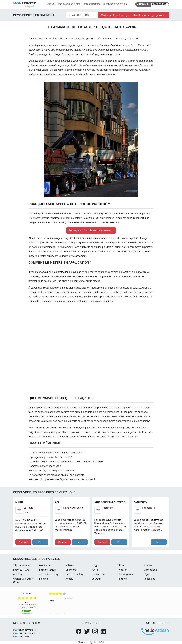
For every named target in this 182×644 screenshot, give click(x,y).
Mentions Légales (88, 642)
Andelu (69, 579)
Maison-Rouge (47, 570)
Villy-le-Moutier (22, 565)
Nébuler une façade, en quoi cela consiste (52, 471)
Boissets (70, 565)
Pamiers (122, 579)
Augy (94, 565)
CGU (102, 642)
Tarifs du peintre (91, 4)
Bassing (18, 574)
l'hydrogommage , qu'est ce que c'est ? (50, 457)
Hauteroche (98, 574)
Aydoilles (123, 570)
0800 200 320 (159, 4)
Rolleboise (149, 579)
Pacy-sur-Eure (21, 570)
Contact (23, 542)
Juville (95, 570)
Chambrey (71, 570)
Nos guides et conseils (115, 4)
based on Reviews (27, 604)
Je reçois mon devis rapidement (91, 230)
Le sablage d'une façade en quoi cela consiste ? (55, 453)
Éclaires (44, 579)
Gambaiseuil (151, 570)
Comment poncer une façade (45, 466)
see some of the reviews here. (27, 607)
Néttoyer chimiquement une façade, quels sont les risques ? (62, 479)
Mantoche (45, 565)
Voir (40, 542)
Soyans (148, 565)
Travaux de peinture (69, 4)
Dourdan (96, 579)
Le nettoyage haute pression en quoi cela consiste (56, 475)
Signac (148, 574)
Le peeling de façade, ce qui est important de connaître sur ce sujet (66, 462)
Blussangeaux (125, 574)
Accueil (51, 4)
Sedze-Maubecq (49, 574)
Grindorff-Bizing (74, 574)
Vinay (121, 565)
